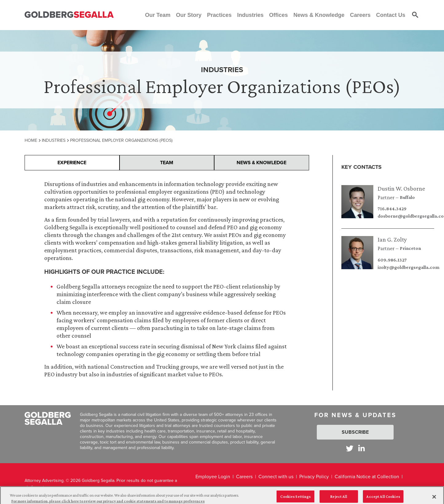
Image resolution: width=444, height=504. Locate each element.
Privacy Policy (314, 477)
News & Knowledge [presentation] (261, 163)
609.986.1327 (392, 260)
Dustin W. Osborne (401, 188)
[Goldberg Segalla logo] (69, 15)
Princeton (410, 248)
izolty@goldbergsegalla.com (409, 267)
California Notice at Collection (367, 477)
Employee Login (213, 477)
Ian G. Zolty (392, 239)
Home (31, 140)
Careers (244, 477)
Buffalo (407, 197)
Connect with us (276, 477)
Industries (54, 140)
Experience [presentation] (72, 163)
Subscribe (355, 432)
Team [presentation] (167, 163)
